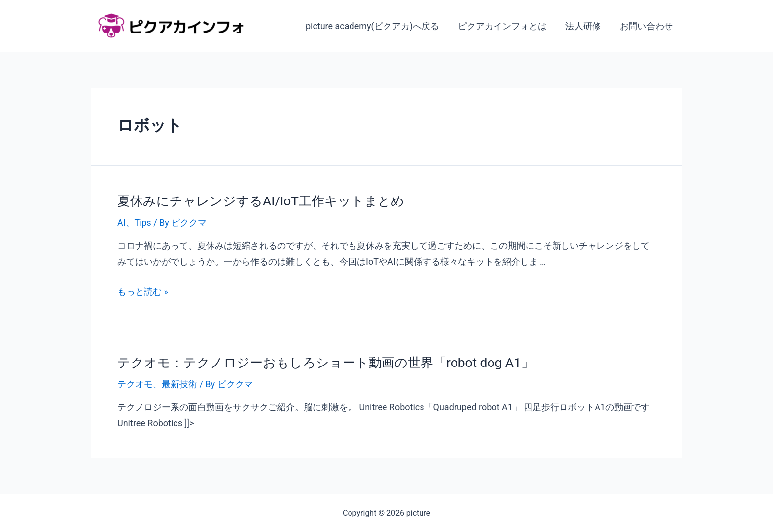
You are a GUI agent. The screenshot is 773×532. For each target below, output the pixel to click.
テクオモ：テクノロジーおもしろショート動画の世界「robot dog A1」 (325, 362)
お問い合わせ (647, 26)
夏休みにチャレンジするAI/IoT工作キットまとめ (261, 200)
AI (122, 222)
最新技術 (179, 383)
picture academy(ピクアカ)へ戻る (376, 26)
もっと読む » (143, 291)
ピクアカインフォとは (505, 26)
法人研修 (585, 26)
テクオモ (135, 383)
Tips (143, 222)
